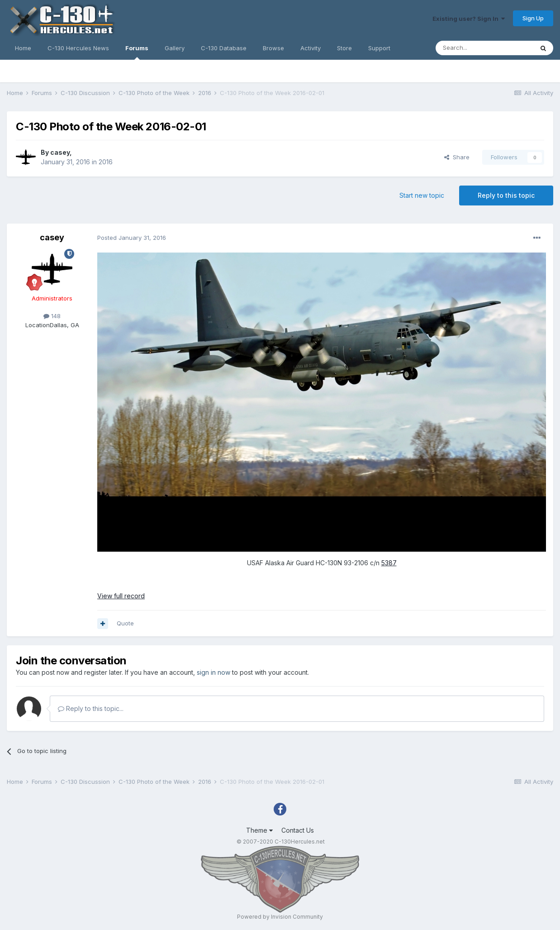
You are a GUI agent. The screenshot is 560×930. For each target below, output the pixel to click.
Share (457, 157)
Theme (259, 830)
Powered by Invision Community (280, 917)
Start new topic (422, 195)
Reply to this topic (506, 195)
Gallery (175, 48)
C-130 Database (224, 48)
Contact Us (298, 830)
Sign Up (533, 18)
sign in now (214, 672)
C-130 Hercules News (78, 48)
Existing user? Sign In (469, 19)
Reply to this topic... (91, 708)
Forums (137, 52)
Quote (125, 623)
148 (52, 316)
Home (23, 48)
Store (344, 48)
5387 (389, 563)
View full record (121, 596)
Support (379, 48)
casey (60, 152)
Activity (311, 48)
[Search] (484, 48)
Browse (273, 48)
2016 (106, 162)
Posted (132, 238)
